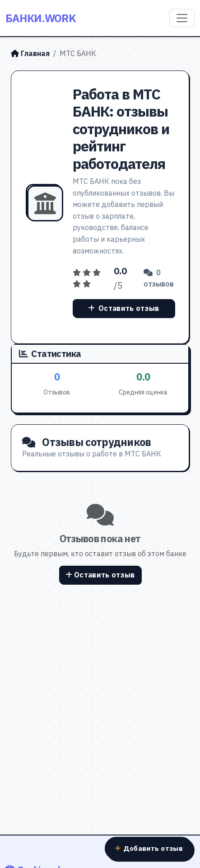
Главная (30, 53)
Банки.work (41, 18)
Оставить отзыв (124, 308)
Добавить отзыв (149, 848)
